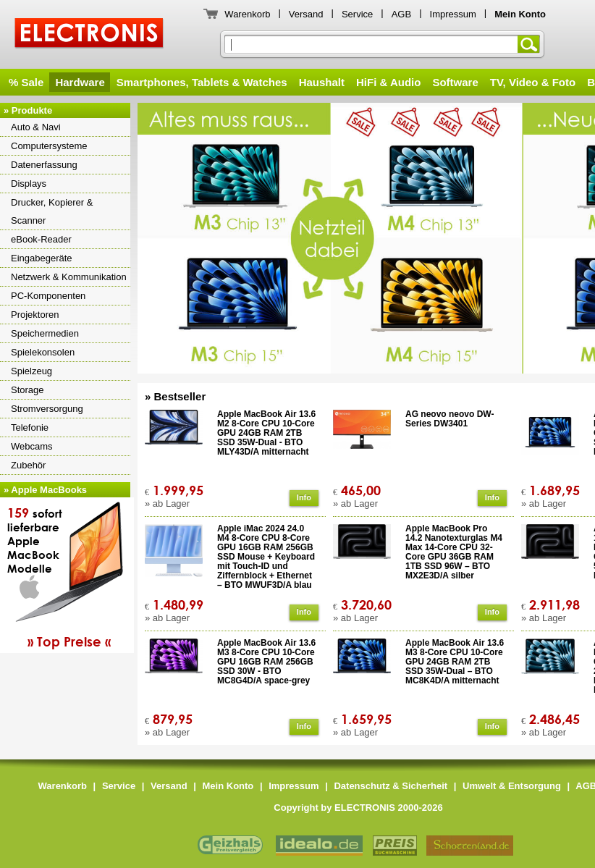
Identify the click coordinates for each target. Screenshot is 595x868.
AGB (401, 14)
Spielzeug (31, 371)
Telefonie (30, 427)
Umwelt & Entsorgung (512, 786)
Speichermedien (45, 333)
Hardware (80, 82)
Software (455, 82)
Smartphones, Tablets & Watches (202, 82)
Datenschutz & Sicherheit (391, 786)
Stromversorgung (47, 409)
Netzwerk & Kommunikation (69, 277)
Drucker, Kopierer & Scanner (52, 211)
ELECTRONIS (89, 35)
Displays (29, 184)
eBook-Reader (41, 239)
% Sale (26, 82)
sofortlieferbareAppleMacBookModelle (69, 577)
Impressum (453, 14)
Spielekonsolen (43, 352)
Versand (306, 14)
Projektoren (35, 315)
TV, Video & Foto (533, 82)
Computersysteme (49, 146)
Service (357, 14)
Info (304, 497)
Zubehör (28, 465)
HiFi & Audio (388, 82)
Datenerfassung (44, 165)
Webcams (32, 446)
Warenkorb (247, 14)
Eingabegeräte (42, 258)
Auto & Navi (36, 127)
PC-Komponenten (48, 296)
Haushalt (322, 82)
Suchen (531, 44)
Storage (28, 390)
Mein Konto (228, 786)
